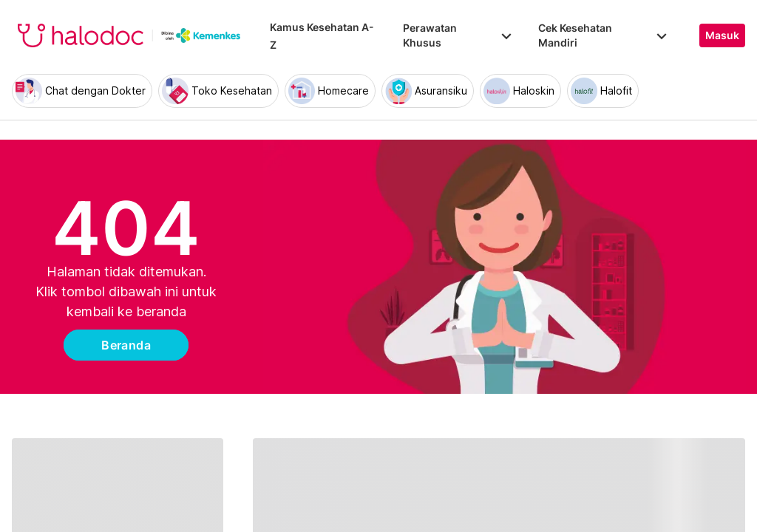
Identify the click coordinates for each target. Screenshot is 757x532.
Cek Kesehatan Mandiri (604, 35)
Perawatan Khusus (458, 35)
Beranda (126, 345)
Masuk (722, 35)
